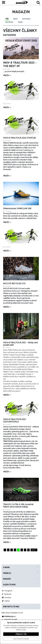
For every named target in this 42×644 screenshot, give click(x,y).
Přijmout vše (21, 634)
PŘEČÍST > (7, 75)
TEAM (20, 22)
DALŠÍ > (34, 550)
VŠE (7, 19)
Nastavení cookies (21, 639)
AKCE (15, 19)
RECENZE (9, 22)
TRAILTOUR (7, 441)
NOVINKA (26, 19)
